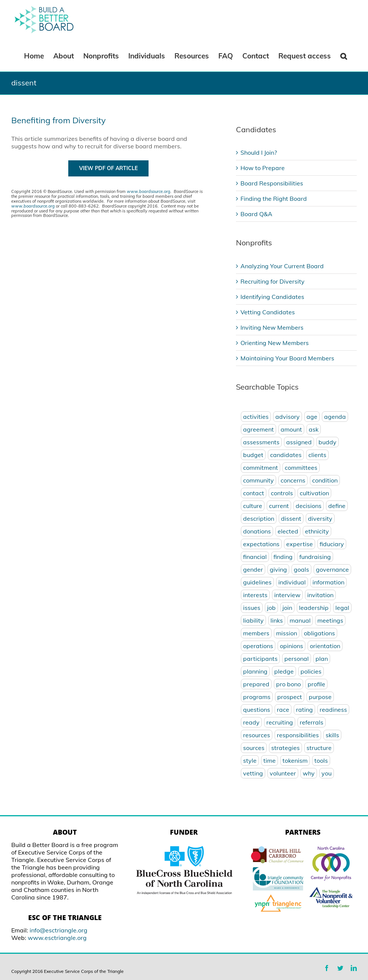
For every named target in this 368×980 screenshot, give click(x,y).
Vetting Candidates (268, 312)
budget (253, 455)
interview (287, 595)
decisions (309, 506)
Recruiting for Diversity (273, 281)
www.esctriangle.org (57, 938)
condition (325, 480)
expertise (300, 544)
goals (301, 569)
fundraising (315, 557)
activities (256, 417)
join (287, 608)
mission (287, 633)
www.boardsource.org (149, 191)
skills (332, 735)
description (259, 518)
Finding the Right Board (274, 199)
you (327, 773)
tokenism (295, 760)
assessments (261, 442)
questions (257, 710)
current (279, 506)
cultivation (314, 493)
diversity (320, 518)
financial (255, 557)
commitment (261, 468)
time (270, 760)
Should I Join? (259, 152)
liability (253, 620)
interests (255, 595)
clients (317, 455)
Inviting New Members (272, 327)
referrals (312, 722)
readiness (333, 710)
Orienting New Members (275, 343)
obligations (319, 633)
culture (253, 506)
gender (253, 569)
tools (321, 760)
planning (255, 671)
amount (291, 429)
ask (314, 429)
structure (319, 748)
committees (301, 468)
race (283, 710)
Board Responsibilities (272, 183)
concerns (293, 480)
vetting (253, 773)
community (258, 480)
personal (297, 659)
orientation (325, 646)
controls (282, 493)
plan (322, 659)
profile (316, 684)
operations (258, 646)
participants (260, 659)
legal (342, 608)
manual (300, 620)
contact (254, 493)
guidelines (257, 582)
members (256, 633)
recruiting (280, 722)
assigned (299, 442)
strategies (285, 748)
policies (311, 671)
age (312, 417)
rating (304, 710)
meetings (330, 620)
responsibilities (298, 735)
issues (252, 608)
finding (283, 557)
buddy (327, 442)
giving (278, 569)
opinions (291, 646)
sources (254, 748)
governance (332, 569)
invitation (320, 595)
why (309, 773)
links (277, 620)
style (250, 760)
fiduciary (332, 544)
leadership (314, 608)
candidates (286, 455)
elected (288, 531)
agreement (258, 429)
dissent (291, 518)
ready (251, 722)
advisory (288, 417)
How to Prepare (263, 168)
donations (257, 531)
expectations (261, 544)
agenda (335, 417)
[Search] (344, 55)
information (328, 582)
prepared (256, 684)
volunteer (283, 773)
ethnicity (317, 531)
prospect (290, 697)
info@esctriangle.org (59, 930)
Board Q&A (256, 214)
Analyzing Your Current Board (282, 266)
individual (292, 582)
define (337, 506)
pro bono (288, 684)
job (271, 608)
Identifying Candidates (272, 297)
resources (257, 735)
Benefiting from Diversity (59, 120)
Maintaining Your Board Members (287, 358)
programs (257, 697)
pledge (284, 671)
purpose (320, 697)
